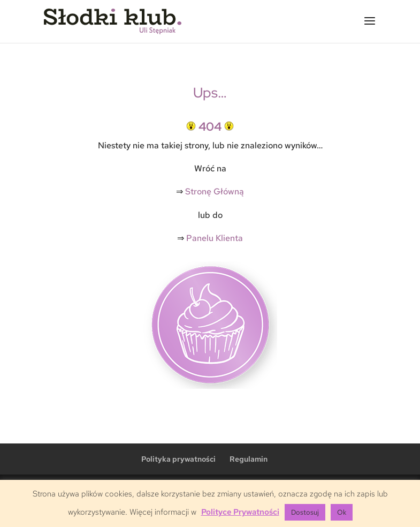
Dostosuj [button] (305, 512)
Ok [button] (342, 512)
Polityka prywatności (178, 459)
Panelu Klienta (215, 238)
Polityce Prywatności (240, 512)
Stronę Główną (215, 191)
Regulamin (249, 459)
